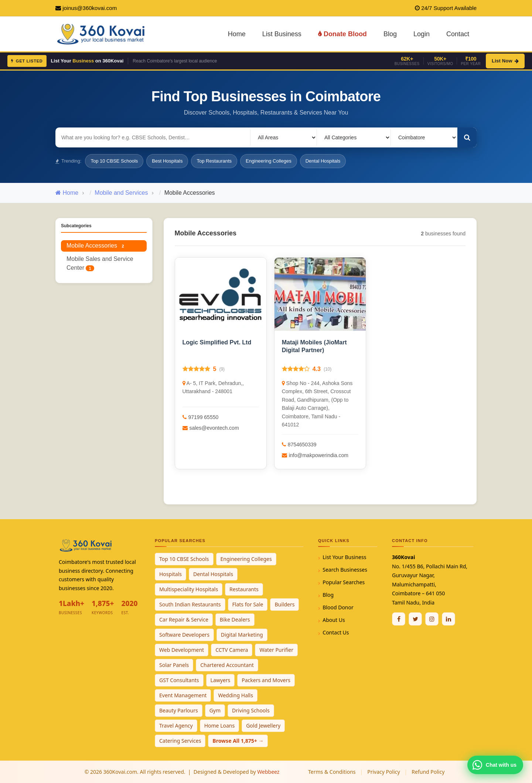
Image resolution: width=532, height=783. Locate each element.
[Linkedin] (449, 619)
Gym (215, 710)
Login (422, 34)
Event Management (183, 695)
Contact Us (336, 632)
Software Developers (184, 635)
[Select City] (424, 137)
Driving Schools (251, 710)
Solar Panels (174, 665)
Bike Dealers (235, 619)
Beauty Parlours (179, 710)
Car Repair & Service (184, 619)
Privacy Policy (383, 772)
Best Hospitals (167, 161)
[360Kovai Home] (102, 33)
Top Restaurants (214, 161)
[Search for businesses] (153, 137)
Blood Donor (338, 607)
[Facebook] (399, 619)
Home (237, 34)
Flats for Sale (248, 604)
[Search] (467, 137)
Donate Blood (342, 34)
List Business (282, 34)
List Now (505, 61)
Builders (284, 604)
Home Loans (220, 726)
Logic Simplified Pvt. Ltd (217, 342)
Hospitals (170, 574)
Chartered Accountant (227, 665)
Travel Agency (176, 726)
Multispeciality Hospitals (189, 589)
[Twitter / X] (415, 619)
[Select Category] (354, 137)
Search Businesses (345, 570)
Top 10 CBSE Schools (114, 161)
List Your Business (344, 557)
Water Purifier (276, 650)
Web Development (182, 650)
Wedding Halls (236, 695)
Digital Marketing (242, 635)
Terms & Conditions (332, 772)
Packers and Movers (266, 680)
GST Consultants (179, 680)
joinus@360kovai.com (90, 8)
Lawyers (221, 680)
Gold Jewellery (263, 726)
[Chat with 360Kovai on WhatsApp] (495, 765)
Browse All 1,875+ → (238, 741)
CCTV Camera (232, 650)
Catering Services (180, 741)
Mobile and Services (121, 193)
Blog (390, 34)
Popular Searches (344, 582)
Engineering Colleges (269, 161)
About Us (334, 620)
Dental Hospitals (323, 161)
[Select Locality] (284, 137)
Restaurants (244, 589)
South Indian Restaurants (190, 604)
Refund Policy (428, 772)
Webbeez (268, 772)
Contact (458, 34)
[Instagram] (432, 619)
